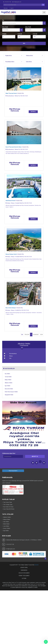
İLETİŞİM (24, 578)
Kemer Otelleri (7, 528)
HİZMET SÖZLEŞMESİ (24, 576)
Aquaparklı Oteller (9, 395)
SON (41, 335)
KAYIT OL (35, 456)
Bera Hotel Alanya (11, 308)
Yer (3, 20)
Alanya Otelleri (7, 519)
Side (10, 358)
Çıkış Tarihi (28, 27)
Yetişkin (4, 34)
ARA (24, 43)
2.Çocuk (35, 34)
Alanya (11, 356)
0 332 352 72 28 (7, 2)
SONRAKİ (36, 335)
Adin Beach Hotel (10, 201)
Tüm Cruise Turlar (8, 502)
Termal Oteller (8, 377)
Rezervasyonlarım (13, 471)
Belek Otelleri (6, 524)
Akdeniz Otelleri (9, 383)
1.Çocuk (20, 34)
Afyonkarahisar (13, 354)
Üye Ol (12, 8)
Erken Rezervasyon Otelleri (11, 392)
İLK (22, 335)
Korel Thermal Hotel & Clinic (13, 147)
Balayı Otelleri (8, 380)
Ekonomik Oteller (9, 389)
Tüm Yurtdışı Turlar (8, 505)
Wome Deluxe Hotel (11, 254)
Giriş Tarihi (5, 27)
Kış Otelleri (7, 374)
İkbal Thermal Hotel (11, 93)
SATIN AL (33, 112)
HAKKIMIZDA (24, 570)
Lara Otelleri (6, 526)
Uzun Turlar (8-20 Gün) (9, 509)
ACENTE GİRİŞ (24, 568)
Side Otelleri (6, 522)
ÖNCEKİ (27, 335)
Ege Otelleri (8, 386)
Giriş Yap (6, 8)
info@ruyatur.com (17, 2)
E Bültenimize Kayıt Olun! (9, 453)
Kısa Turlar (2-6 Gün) (8, 507)
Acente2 (36, 565)
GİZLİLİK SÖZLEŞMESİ (24, 573)
